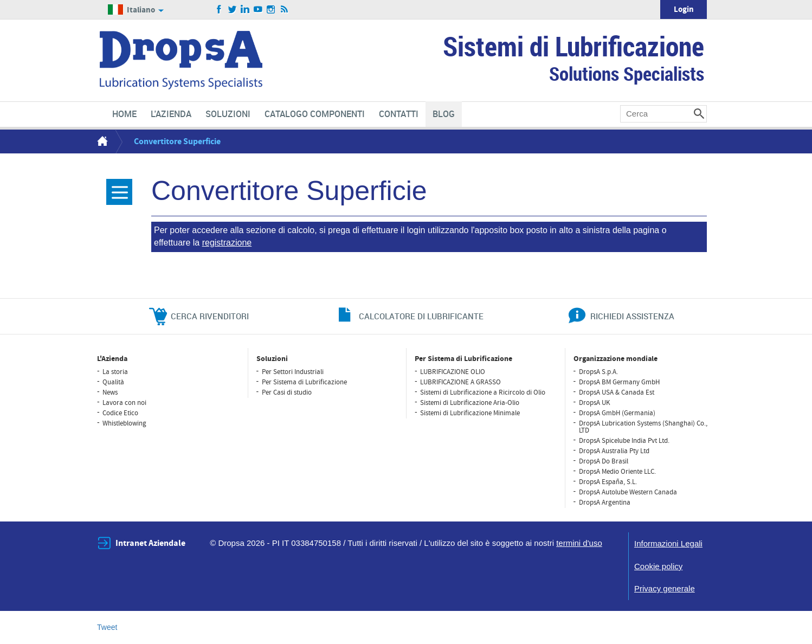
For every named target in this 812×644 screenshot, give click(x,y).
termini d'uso (579, 543)
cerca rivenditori (210, 316)
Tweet (107, 627)
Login (684, 9)
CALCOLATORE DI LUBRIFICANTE (421, 316)
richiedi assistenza (632, 316)
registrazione (227, 243)
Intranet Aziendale (150, 543)
